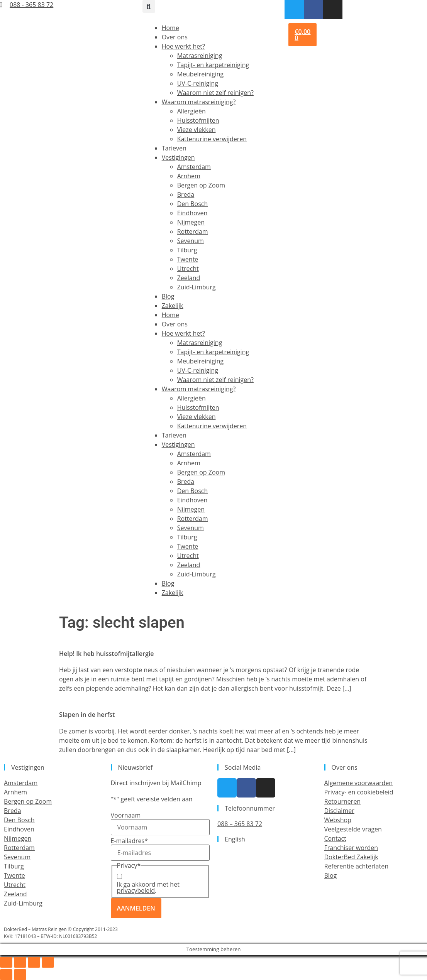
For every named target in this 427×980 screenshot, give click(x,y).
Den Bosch (193, 204)
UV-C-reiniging (198, 83)
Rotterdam (193, 231)
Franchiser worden (351, 848)
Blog (168, 296)
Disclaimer (339, 811)
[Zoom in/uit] (6, 962)
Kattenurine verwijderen (212, 139)
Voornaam (126, 815)
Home (170, 28)
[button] (149, 6)
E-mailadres (129, 841)
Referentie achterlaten (356, 866)
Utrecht (188, 269)
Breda (186, 194)
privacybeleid (136, 890)
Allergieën (191, 111)
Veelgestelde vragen (353, 829)
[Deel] (34, 962)
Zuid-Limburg (197, 287)
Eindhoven (192, 213)
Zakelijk (173, 306)
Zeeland (189, 278)
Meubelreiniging (201, 74)
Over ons (175, 37)
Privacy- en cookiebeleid (359, 792)
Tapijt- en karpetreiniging (213, 65)
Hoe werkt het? (183, 46)
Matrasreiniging (200, 56)
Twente (188, 259)
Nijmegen (191, 222)
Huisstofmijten (198, 120)
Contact (335, 838)
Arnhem (189, 176)
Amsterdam (194, 167)
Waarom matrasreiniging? (199, 102)
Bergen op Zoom (201, 185)
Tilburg (187, 250)
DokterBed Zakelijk (351, 857)
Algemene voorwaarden (359, 783)
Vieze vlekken (197, 130)
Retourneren (343, 801)
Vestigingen (178, 157)
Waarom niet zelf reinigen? (215, 93)
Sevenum (191, 241)
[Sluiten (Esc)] (48, 962)
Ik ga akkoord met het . (148, 887)
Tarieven (174, 148)
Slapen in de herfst (87, 715)
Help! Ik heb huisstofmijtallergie (107, 654)
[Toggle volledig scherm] (20, 962)
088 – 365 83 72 (240, 824)
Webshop (338, 820)
